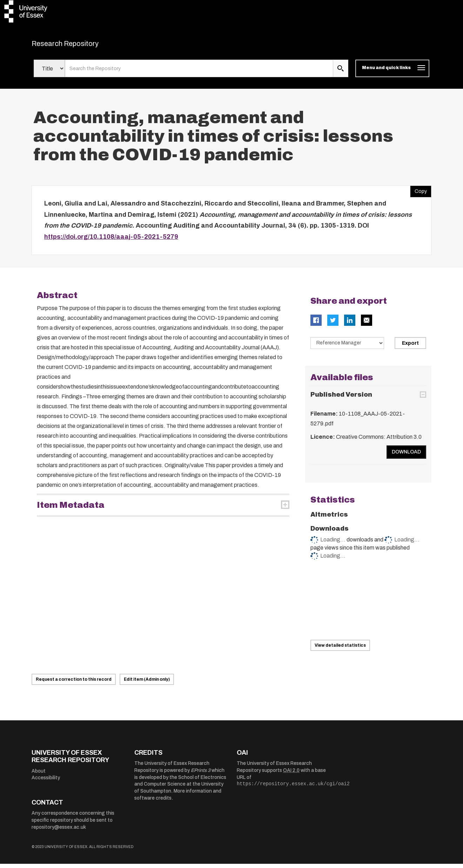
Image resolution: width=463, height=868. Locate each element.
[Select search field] (49, 73)
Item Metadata (71, 510)
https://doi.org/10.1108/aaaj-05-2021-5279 (111, 241)
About (39, 775)
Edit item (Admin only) (147, 684)
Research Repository (81, 46)
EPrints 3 (201, 775)
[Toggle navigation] (392, 73)
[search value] (199, 73)
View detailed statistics (340, 650)
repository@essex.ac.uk (59, 831)
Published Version (341, 399)
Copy (418, 194)
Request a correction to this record (74, 684)
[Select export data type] (347, 348)
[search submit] (341, 73)
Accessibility (46, 782)
